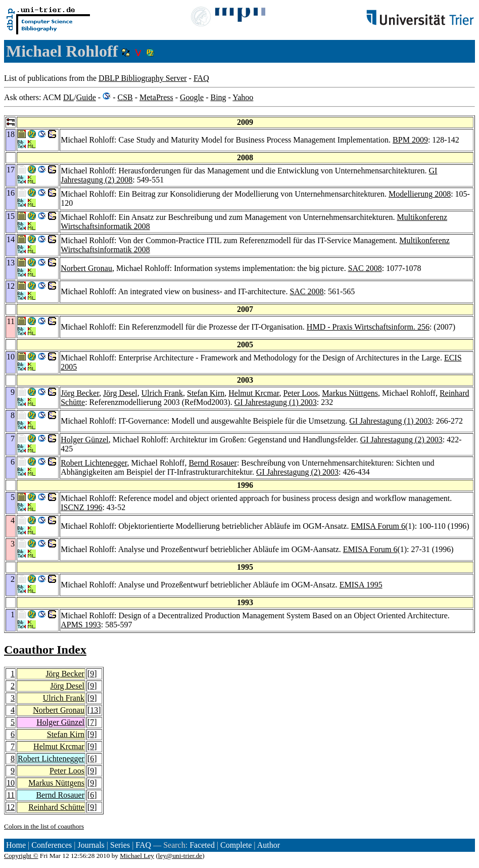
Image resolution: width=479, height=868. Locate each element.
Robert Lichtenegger (94, 463)
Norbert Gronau (86, 268)
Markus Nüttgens (350, 393)
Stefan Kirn (206, 393)
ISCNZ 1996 (81, 507)
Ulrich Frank (162, 393)
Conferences (52, 845)
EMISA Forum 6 (378, 526)
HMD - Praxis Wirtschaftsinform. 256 (368, 327)
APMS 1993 (81, 625)
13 (94, 710)
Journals (91, 845)
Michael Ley (137, 856)
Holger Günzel (85, 440)
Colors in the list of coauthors (44, 826)
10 (11, 783)
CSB (125, 97)
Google (192, 97)
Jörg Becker (80, 393)
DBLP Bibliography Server (143, 78)
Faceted (202, 845)
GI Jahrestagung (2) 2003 (401, 440)
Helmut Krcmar (254, 393)
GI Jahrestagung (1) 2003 (276, 402)
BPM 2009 (410, 140)
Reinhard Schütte (56, 807)
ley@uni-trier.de (180, 856)
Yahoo (243, 97)
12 (11, 807)
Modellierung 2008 (420, 194)
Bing (218, 97)
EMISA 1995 (361, 585)
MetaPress (156, 97)
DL (68, 97)
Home (16, 845)
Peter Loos (300, 393)
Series (120, 845)
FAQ (201, 78)
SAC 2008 (365, 268)
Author (269, 845)
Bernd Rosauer (213, 463)
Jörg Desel (120, 393)
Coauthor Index (45, 650)
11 (11, 795)
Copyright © (21, 856)
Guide (86, 97)
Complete (236, 845)
